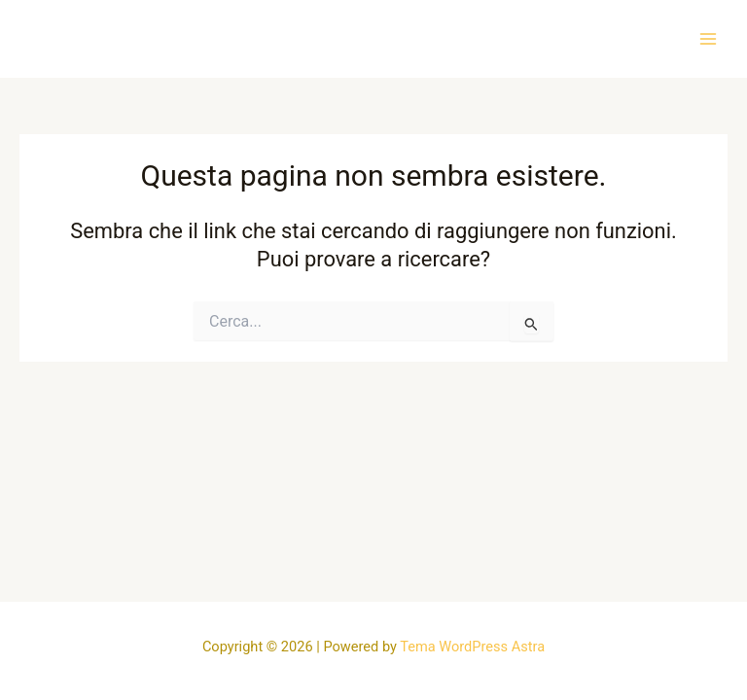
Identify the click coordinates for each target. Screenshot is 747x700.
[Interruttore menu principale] (708, 38)
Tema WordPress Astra (472, 647)
